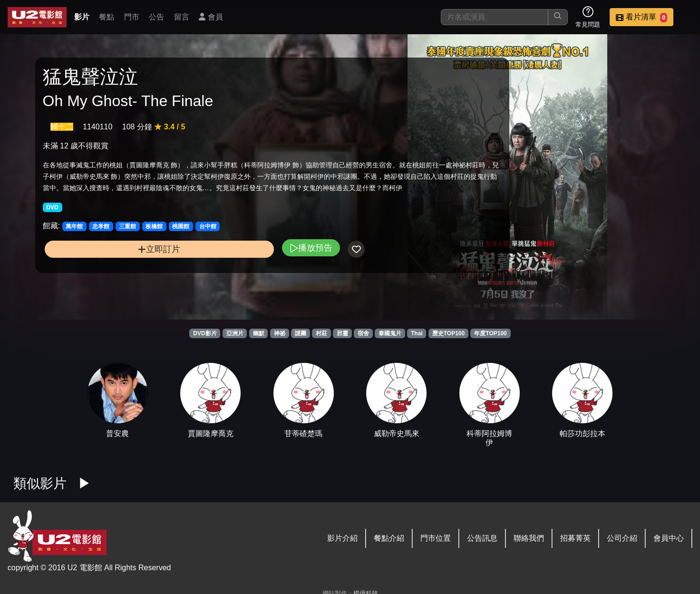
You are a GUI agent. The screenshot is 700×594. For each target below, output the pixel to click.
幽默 (259, 333)
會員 (211, 17)
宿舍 (363, 333)
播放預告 (231, 278)
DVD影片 (205, 333)
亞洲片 (235, 333)
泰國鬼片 (390, 333)
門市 (132, 17)
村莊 (321, 333)
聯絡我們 (529, 538)
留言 (182, 17)
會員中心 (669, 538)
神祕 (280, 333)
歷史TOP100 (448, 333)
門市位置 (436, 538)
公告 (156, 17)
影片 (82, 17)
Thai (417, 333)
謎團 (301, 333)
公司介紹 (622, 538)
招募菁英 (575, 538)
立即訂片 (120, 280)
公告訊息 (482, 538)
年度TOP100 (490, 333)
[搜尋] (495, 17)
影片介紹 (342, 538)
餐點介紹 (389, 538)
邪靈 (342, 333)
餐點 (107, 17)
